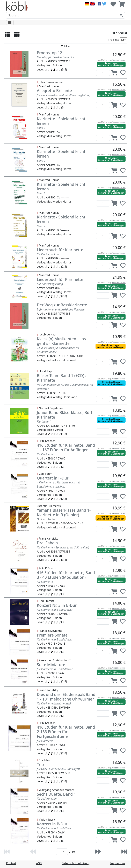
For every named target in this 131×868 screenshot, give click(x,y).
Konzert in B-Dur (52, 824)
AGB (39, 863)
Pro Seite (114, 40)
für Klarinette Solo (48, 254)
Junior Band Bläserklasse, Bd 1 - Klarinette (66, 415)
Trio (40, 765)
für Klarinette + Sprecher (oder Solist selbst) (63, 547)
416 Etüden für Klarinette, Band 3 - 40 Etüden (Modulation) (66, 575)
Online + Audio (46, 519)
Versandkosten (119, 60)
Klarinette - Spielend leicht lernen (61, 121)
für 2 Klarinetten (47, 799)
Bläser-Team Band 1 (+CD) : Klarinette (62, 378)
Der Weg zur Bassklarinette (62, 305)
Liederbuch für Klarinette (60, 250)
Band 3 (41, 193)
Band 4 (41, 226)
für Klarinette (45, 454)
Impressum (118, 863)
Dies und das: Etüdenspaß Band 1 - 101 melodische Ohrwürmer (66, 697)
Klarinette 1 (44, 422)
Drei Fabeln (47, 543)
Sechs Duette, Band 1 (56, 794)
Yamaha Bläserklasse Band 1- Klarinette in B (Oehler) (64, 513)
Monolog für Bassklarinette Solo (56, 57)
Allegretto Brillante (54, 91)
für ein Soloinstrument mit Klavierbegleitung (64, 95)
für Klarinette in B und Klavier (55, 610)
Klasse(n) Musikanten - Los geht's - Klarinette (61, 341)
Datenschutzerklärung (76, 863)
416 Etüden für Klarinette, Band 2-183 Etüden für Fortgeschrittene (66, 732)
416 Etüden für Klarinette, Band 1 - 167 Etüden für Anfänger (66, 448)
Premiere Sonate (52, 635)
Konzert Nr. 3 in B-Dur (57, 605)
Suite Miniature (51, 665)
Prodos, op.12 (49, 53)
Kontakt (11, 863)
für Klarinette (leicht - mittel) (54, 703)
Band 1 (41, 128)
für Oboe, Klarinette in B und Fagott (58, 769)
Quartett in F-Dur (53, 478)
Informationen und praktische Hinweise (61, 309)
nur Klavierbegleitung (50, 284)
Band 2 (41, 161)
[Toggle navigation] (10, 23)
